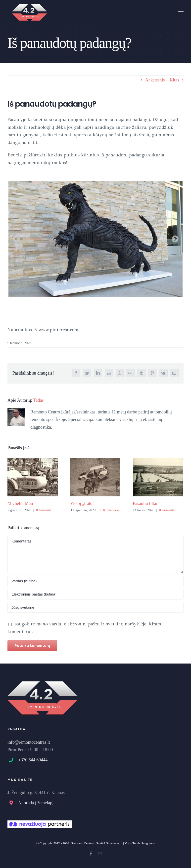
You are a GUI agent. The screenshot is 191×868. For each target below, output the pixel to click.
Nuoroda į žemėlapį (36, 803)
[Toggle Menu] (181, 12)
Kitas (174, 80)
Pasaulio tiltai (145, 503)
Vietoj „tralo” (82, 503)
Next (174, 238)
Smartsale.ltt (114, 843)
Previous (15, 238)
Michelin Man (20, 503)
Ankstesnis (155, 80)
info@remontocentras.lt (29, 742)
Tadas (39, 400)
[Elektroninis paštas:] (95, 594)
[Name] (95, 581)
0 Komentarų (45, 510)
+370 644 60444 (33, 760)
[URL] (95, 607)
